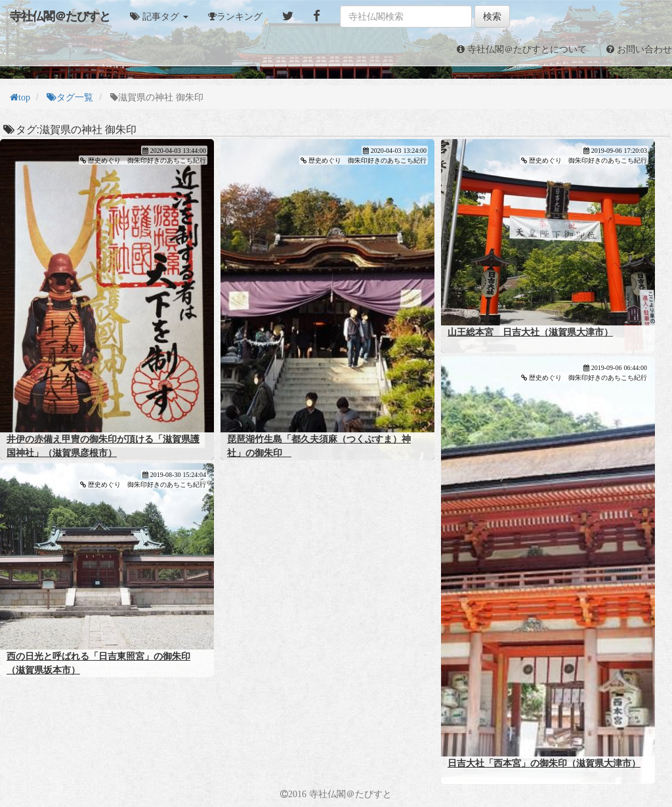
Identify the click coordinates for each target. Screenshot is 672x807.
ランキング (240, 16)
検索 (492, 16)
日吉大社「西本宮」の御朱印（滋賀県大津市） (544, 763)
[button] (159, 16)
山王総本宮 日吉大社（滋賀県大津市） (530, 332)
